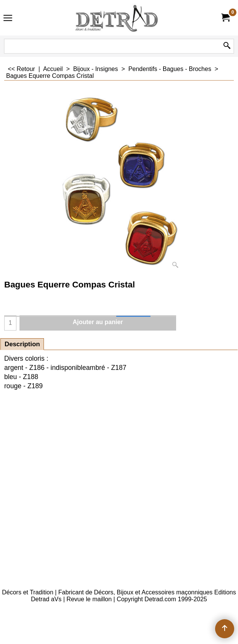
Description (22, 344)
